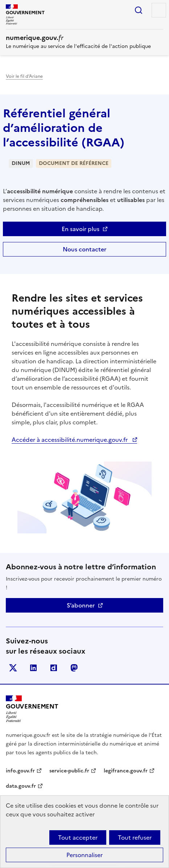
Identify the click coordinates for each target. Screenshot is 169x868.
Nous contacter (84, 249)
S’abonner (81, 605)
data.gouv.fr (21, 786)
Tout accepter (78, 837)
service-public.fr (69, 771)
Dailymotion (54, 668)
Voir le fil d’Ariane (24, 76)
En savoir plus (81, 229)
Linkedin (33, 668)
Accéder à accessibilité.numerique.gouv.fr (70, 440)
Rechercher (139, 10)
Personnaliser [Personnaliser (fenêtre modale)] (84, 855)
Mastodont (74, 668)
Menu (159, 10)
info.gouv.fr (20, 771)
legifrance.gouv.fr (126, 771)
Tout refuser (135, 837)
